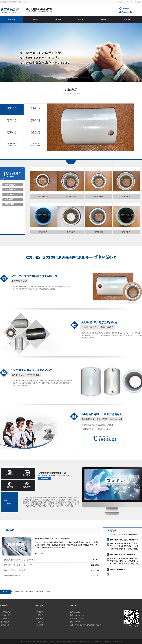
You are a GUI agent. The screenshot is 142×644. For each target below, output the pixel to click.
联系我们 (138, 2)
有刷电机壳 (9, 199)
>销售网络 (40, 625)
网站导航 (40, 606)
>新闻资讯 (40, 619)
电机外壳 (80, 642)
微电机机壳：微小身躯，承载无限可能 (18, 565)
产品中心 (81, 20)
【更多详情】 (39, 554)
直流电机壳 (9, 204)
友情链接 (6, 592)
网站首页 (12, 20)
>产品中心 (40, 622)
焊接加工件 (49, 592)
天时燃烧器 (19, 592)
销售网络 (104, 20)
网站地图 (121, 2)
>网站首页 (40, 612)
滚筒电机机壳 (10, 185)
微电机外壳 (12, 109)
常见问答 (112, 531)
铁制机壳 (86, 642)
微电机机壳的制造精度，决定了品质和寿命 (52, 539)
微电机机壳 (60, 642)
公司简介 (35, 20)
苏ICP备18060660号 (116, 642)
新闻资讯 (58, 20)
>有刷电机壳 (5, 622)
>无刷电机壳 (5, 619)
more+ (9, 502)
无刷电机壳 (9, 194)
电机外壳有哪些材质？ (12, 575)
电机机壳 (74, 642)
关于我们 (129, 2)
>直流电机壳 (5, 625)
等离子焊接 (39, 592)
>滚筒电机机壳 (5, 612)
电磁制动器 (29, 592)
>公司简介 (40, 615)
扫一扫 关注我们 (132, 626)
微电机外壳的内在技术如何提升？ (16, 570)
